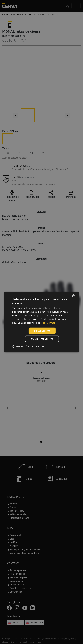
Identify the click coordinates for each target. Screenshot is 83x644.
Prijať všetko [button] (42, 331)
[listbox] (74, 296)
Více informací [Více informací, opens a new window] (48, 323)
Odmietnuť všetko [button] (42, 339)
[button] (28, 346)
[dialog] (41, 322)
